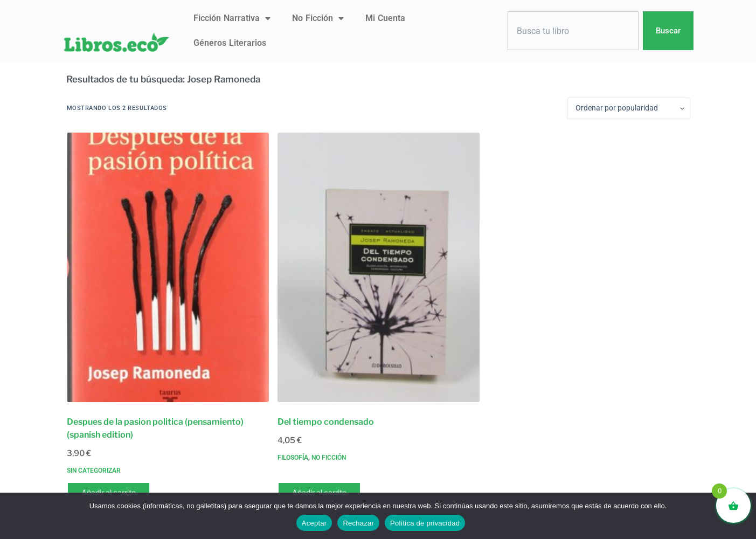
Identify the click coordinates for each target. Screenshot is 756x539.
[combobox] (573, 31)
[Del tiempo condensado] (379, 267)
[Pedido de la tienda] (629, 108)
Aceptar (314, 523)
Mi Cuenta (385, 18)
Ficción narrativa (232, 18)
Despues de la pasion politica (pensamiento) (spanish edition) (155, 428)
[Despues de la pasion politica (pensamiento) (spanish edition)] (168, 267)
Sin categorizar (94, 471)
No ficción (318, 18)
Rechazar (358, 523)
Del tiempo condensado (326, 422)
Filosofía (293, 458)
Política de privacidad (425, 523)
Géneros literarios (230, 43)
